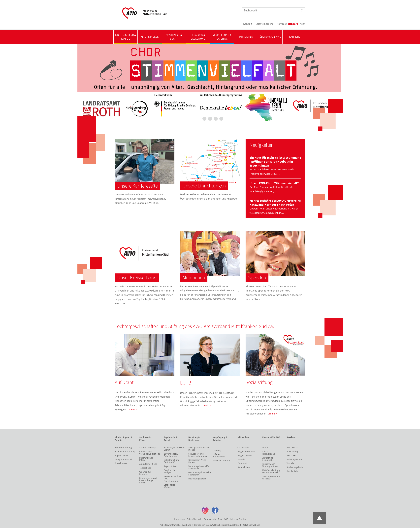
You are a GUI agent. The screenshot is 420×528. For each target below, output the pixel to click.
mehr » (133, 409)
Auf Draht (124, 382)
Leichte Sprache (264, 24)
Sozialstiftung (259, 382)
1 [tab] (199, 119)
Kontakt (248, 24)
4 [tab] (216, 119)
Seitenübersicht (195, 519)
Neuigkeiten (262, 145)
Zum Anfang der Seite (319, 518)
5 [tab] (221, 119)
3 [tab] (210, 119)
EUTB (186, 383)
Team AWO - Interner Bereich (232, 519)
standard (293, 24)
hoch (303, 24)
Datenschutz (210, 519)
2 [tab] (204, 119)
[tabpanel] (210, 83)
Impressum (180, 519)
